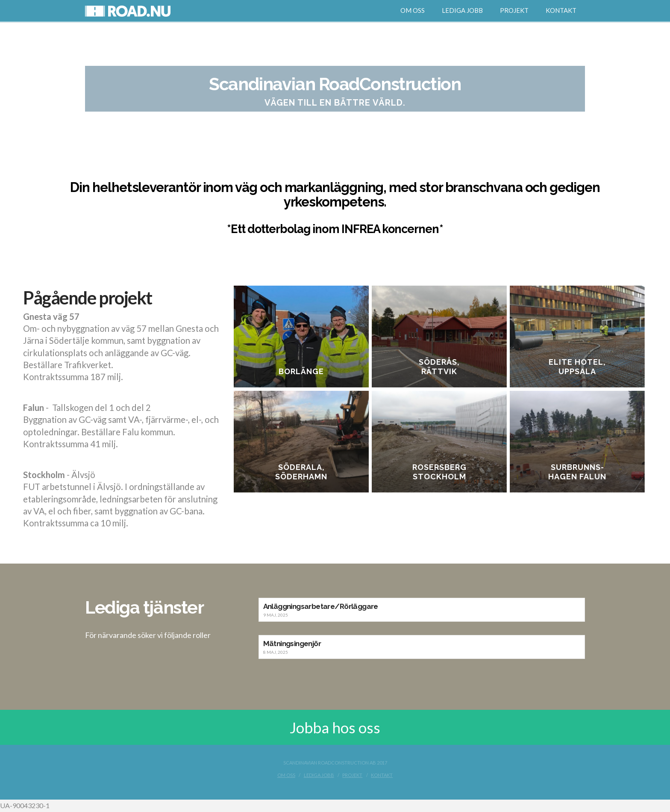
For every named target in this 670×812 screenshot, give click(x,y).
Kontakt (382, 775)
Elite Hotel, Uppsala (580, 367)
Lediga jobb (319, 775)
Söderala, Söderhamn (301, 473)
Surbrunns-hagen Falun (580, 473)
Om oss (286, 775)
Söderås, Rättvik (441, 367)
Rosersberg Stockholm (441, 473)
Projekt (352, 775)
